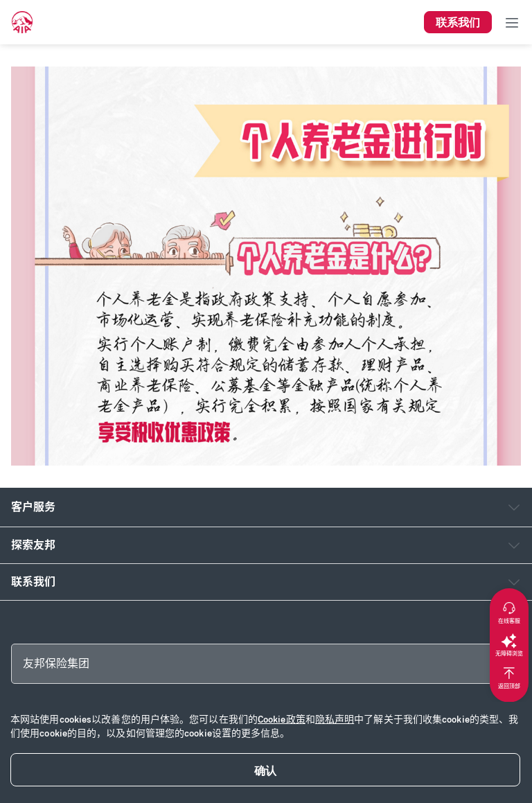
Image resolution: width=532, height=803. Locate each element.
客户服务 (33, 507)
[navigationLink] (22, 22)
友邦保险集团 (56, 663)
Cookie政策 (282, 720)
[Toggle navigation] (512, 22)
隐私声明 (335, 720)
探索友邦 (33, 545)
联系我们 (33, 582)
